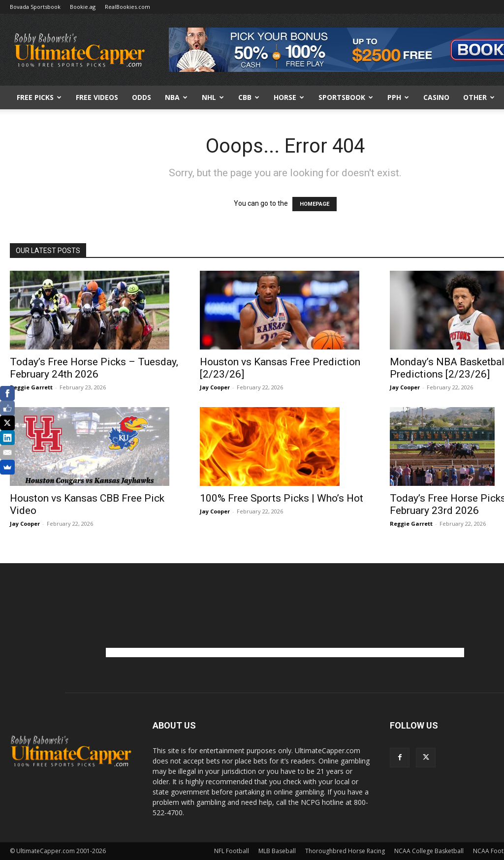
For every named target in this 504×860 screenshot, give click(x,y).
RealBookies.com (127, 7)
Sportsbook (346, 97)
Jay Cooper (215, 387)
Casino (436, 97)
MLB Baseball (277, 851)
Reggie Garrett (31, 387)
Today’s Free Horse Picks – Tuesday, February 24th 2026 (94, 368)
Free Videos (97, 97)
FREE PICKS (39, 97)
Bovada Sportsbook (35, 7)
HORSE (289, 97)
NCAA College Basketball (429, 851)
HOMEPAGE (315, 204)
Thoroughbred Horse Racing (345, 851)
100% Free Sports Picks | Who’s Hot (282, 498)
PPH (398, 97)
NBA (176, 97)
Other (479, 97)
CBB (249, 97)
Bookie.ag (83, 7)
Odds (142, 97)
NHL (213, 97)
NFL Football (232, 851)
